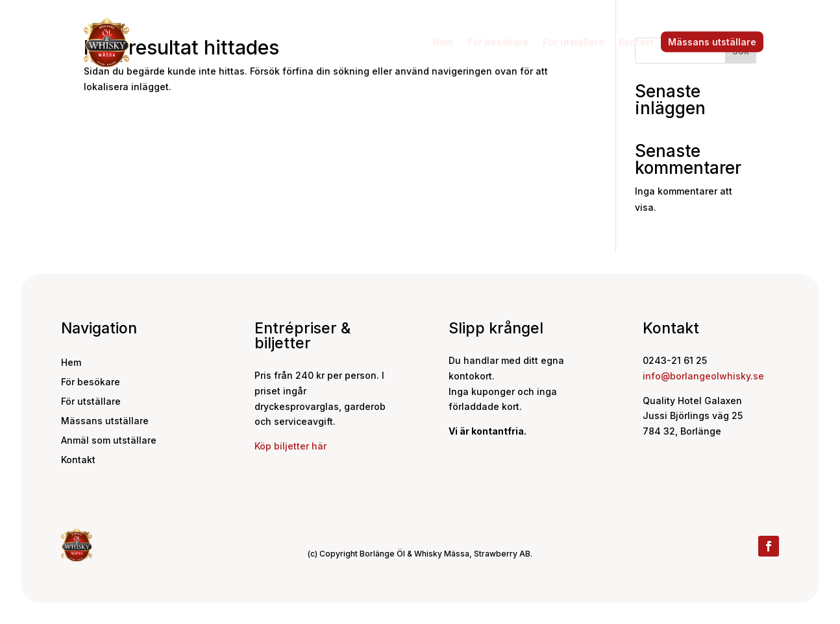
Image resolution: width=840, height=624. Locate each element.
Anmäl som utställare (109, 441)
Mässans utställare (712, 42)
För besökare (498, 42)
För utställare (574, 42)
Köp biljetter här (290, 446)
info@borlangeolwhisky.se (703, 376)
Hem (443, 42)
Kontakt (636, 42)
